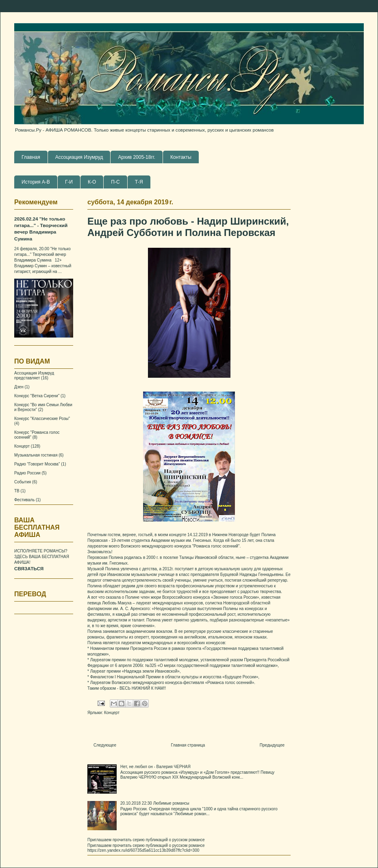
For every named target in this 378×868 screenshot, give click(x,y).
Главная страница (188, 745)
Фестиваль (24, 500)
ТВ (17, 491)
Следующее (105, 745)
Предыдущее (272, 745)
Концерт (112, 713)
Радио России (27, 473)
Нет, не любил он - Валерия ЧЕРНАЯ (155, 767)
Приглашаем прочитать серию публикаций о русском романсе (146, 840)
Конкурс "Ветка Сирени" (37, 396)
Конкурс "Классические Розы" (42, 419)
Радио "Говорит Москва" (37, 464)
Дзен (19, 387)
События (23, 482)
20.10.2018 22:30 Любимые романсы (155, 803)
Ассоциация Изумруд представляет (34, 376)
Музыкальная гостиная (36, 455)
